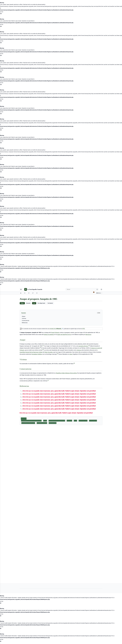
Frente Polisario (55, 332)
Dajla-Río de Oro (93, 421)
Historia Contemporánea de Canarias (57, 421)
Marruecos (88, 335)
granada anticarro (83, 346)
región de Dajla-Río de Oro (64, 335)
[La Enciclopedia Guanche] (33, 289)
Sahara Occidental (49, 335)
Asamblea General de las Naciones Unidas (31, 352)
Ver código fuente (41, 303)
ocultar (99, 313)
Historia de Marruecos (42, 423)
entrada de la (56, 329)
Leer (34, 303)
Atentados (69, 421)
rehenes (79, 350)
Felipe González (48, 352)
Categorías (24, 419)
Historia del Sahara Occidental (28, 423)
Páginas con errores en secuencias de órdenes (31, 421)
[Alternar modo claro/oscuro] (101, 289)
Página (22, 303)
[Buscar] (82, 289)
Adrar (71, 354)
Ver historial (50, 303)
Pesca (45, 421)
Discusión (28, 303)
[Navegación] (21, 289)
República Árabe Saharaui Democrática (67, 373)
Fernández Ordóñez (37, 354)
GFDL (84, 329)
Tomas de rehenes (83, 421)
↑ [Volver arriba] (22, 391)
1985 (75, 421)
